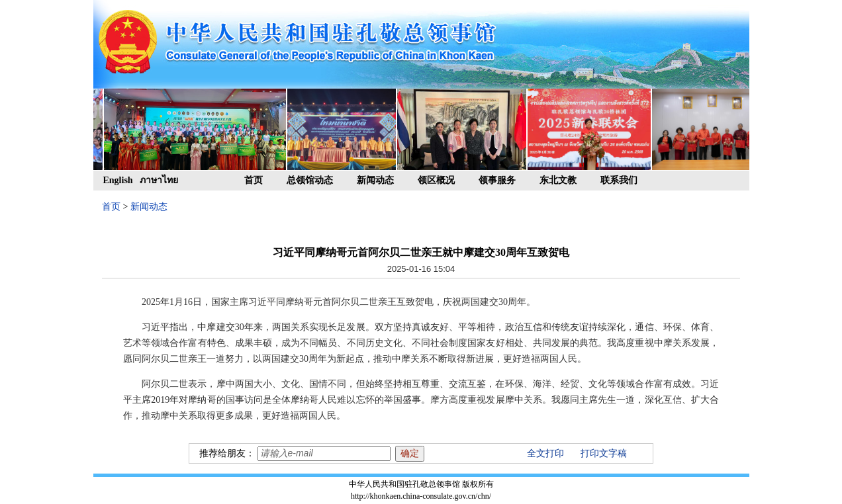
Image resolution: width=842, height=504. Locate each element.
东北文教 (558, 180)
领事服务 (497, 180)
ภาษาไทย (159, 180)
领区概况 (436, 180)
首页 (254, 180)
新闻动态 (375, 180)
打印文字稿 (604, 453)
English (118, 180)
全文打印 (545, 453)
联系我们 (619, 180)
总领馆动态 (310, 180)
